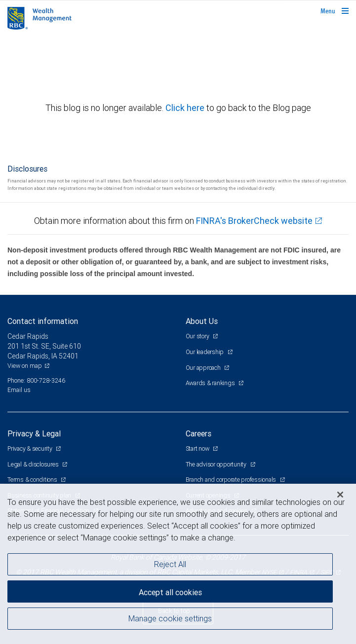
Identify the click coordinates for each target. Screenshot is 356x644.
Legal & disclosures (34, 464)
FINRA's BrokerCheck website (254, 221)
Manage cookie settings (170, 618)
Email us (19, 390)
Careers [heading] (198, 433)
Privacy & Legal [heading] (34, 433)
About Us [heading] (202, 321)
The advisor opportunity (217, 464)
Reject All (170, 564)
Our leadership (205, 352)
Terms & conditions (33, 480)
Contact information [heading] (43, 321)
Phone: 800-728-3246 (36, 380)
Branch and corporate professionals (232, 480)
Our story (198, 336)
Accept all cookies (170, 592)
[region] (178, 564)
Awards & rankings (211, 383)
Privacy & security (30, 448)
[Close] (340, 495)
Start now (198, 448)
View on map (25, 366)
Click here (186, 108)
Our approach (204, 368)
